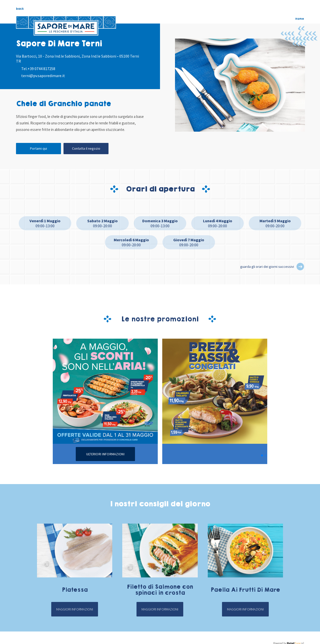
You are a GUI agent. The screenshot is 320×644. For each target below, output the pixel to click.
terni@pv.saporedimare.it (43, 76)
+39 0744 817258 (41, 69)
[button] (300, 267)
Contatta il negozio (86, 148)
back (20, 9)
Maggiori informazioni (75, 609)
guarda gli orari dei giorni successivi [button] (267, 267)
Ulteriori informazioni (105, 454)
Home (300, 19)
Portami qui (38, 148)
